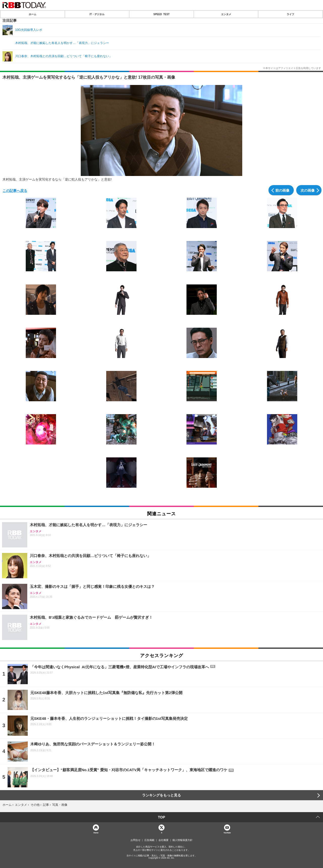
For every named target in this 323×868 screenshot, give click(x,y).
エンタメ (226, 14)
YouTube (227, 832)
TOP (162, 817)
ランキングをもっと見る (161, 795)
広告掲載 (149, 840)
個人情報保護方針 (182, 840)
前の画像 (282, 190)
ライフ (290, 14)
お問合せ (136, 840)
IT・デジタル (97, 14)
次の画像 (308, 190)
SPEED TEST (161, 14)
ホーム (33, 14)
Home (96, 832)
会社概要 (164, 840)
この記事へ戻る (15, 190)
